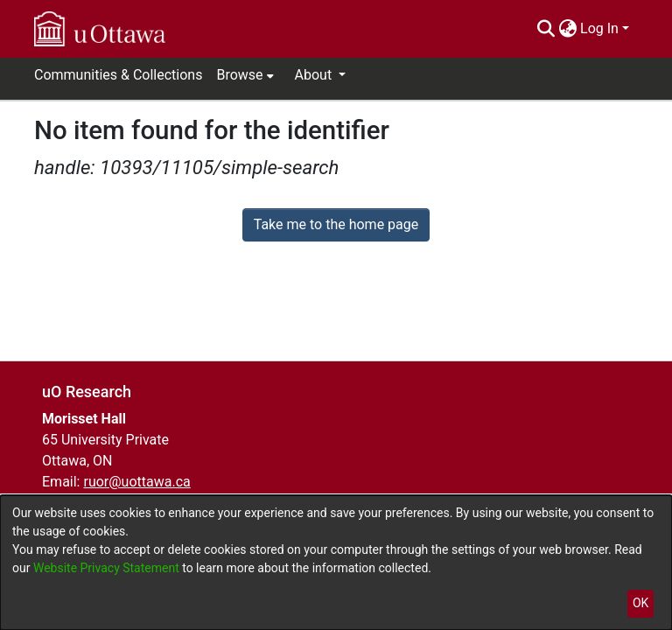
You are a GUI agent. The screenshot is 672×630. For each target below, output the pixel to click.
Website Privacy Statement (108, 568)
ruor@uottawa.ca (136, 482)
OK (640, 603)
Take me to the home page (336, 224)
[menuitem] (567, 29)
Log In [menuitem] (599, 28)
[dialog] (336, 563)
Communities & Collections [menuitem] (118, 75)
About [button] (315, 75)
